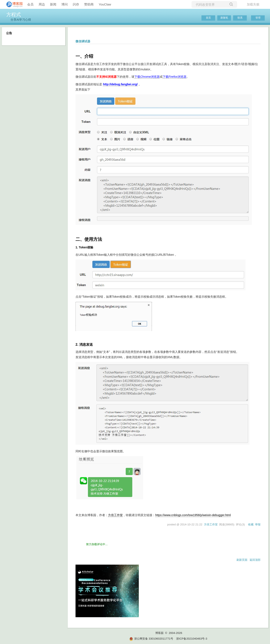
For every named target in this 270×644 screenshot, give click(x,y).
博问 (65, 4)
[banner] (13, 4)
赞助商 (89, 4)
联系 (240, 18)
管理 (258, 18)
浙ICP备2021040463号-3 (192, 639)
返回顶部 (255, 560)
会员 (30, 4)
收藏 (251, 524)
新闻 (53, 4)
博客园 (159, 633)
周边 (42, 4)
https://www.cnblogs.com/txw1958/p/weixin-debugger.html (193, 515)
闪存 (76, 4)
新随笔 (224, 18)
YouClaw (105, 4)
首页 (208, 18)
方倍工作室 (115, 515)
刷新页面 (242, 560)
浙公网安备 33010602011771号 (151, 639)
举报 (258, 524)
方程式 (14, 15)
